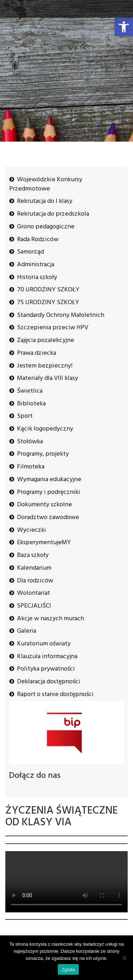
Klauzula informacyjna (47, 657)
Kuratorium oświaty (44, 644)
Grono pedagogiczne (46, 227)
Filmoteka (31, 467)
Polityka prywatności (46, 669)
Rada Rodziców (38, 240)
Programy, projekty (43, 454)
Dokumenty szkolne (45, 505)
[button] (124, 27)
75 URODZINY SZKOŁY (48, 303)
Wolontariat (34, 593)
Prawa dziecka (37, 353)
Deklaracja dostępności (49, 682)
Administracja (36, 265)
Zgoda (68, 970)
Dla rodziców (35, 581)
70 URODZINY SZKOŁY (48, 290)
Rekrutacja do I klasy (45, 201)
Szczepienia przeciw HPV (53, 328)
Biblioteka (31, 404)
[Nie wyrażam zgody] (124, 958)
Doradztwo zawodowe (48, 517)
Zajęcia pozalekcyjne (46, 340)
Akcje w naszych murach (51, 619)
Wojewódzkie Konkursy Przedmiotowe (46, 184)
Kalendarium (34, 568)
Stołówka (30, 442)
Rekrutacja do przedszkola (53, 214)
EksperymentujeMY (44, 543)
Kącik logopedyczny (45, 429)
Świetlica (30, 391)
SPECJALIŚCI (34, 606)
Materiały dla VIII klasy (48, 378)
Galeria (27, 631)
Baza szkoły (33, 555)
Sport (25, 416)
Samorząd (31, 252)
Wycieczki (32, 530)
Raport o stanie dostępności (55, 694)
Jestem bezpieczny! (45, 366)
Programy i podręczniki (49, 492)
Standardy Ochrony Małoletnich (61, 315)
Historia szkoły (37, 277)
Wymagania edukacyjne (49, 480)
